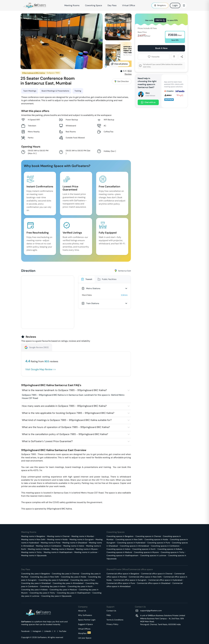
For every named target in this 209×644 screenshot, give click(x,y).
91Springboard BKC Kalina (34, 73)
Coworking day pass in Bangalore (36, 574)
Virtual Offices (84, 629)
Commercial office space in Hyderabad (165, 580)
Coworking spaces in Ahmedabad (134, 546)
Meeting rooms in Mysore (87, 549)
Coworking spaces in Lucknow (153, 555)
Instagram (37, 631)
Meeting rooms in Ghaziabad (75, 543)
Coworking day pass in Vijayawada (56, 596)
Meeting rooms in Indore (74, 546)
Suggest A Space (85, 624)
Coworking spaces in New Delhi (129, 539)
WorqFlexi (84, 633)
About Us (82, 611)
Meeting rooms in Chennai (58, 536)
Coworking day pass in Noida (74, 577)
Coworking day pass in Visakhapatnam (74, 593)
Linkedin (48, 631)
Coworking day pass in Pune (83, 580)
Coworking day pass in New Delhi (45, 577)
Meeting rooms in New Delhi (33, 539)
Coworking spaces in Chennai (148, 536)
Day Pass (112, 5)
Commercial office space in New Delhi (145, 577)
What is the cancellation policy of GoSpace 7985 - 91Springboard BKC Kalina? (65, 434)
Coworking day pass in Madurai (63, 590)
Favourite (154, 57)
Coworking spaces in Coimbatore (165, 546)
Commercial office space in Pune (121, 583)
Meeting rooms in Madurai (63, 549)
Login (175, 5)
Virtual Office (129, 5)
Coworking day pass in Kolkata (34, 590)
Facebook (25, 631)
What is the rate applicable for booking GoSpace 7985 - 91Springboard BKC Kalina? (68, 413)
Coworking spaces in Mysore (146, 552)
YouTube (63, 631)
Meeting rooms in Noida (57, 539)
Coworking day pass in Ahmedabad (68, 583)
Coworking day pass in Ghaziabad (36, 583)
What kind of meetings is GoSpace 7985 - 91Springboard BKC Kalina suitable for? (67, 420)
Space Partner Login (87, 620)
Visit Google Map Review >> (41, 369)
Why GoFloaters (85, 615)
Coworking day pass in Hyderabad (53, 580)
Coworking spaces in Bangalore (120, 536)
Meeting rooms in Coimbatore (49, 546)
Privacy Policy (112, 624)
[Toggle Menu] (184, 5)
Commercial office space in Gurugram (130, 580)
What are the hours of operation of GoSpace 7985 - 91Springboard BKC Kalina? (66, 427)
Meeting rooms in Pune (51, 543)
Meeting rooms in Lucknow (86, 552)
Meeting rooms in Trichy (31, 552)
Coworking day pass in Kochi (80, 586)
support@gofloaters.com (151, 611)
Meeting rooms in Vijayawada (34, 555)
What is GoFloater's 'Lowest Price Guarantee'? (47, 441)
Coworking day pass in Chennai (65, 574)
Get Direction (122, 81)
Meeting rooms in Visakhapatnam (58, 552)
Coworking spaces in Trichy (173, 552)
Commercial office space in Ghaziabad (154, 583)
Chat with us (148, 102)
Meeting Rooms (72, 5)
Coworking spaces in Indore (118, 549)
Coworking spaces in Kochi (144, 549)
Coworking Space (94, 5)
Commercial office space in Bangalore (123, 574)
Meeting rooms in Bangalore (33, 536)
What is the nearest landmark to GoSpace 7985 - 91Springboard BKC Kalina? (64, 390)
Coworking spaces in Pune (159, 543)
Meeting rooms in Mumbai (83, 536)
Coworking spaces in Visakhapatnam (122, 555)
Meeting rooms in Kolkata (39, 549)
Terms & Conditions (115, 620)
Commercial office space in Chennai (157, 574)
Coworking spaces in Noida (156, 539)
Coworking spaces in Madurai (119, 552)
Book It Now (161, 48)
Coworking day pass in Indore (53, 586)
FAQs (109, 615)
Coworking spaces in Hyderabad (131, 543)
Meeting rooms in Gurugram (82, 539)
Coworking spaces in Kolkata (170, 549)
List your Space (85, 638)
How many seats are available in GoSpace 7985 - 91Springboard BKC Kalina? (64, 406)
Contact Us (111, 611)
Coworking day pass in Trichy (42, 593)
